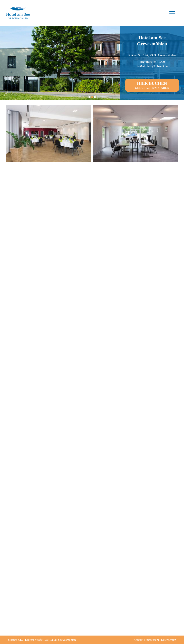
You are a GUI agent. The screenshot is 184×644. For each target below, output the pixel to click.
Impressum (152, 640)
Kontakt (138, 640)
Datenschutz (168, 640)
